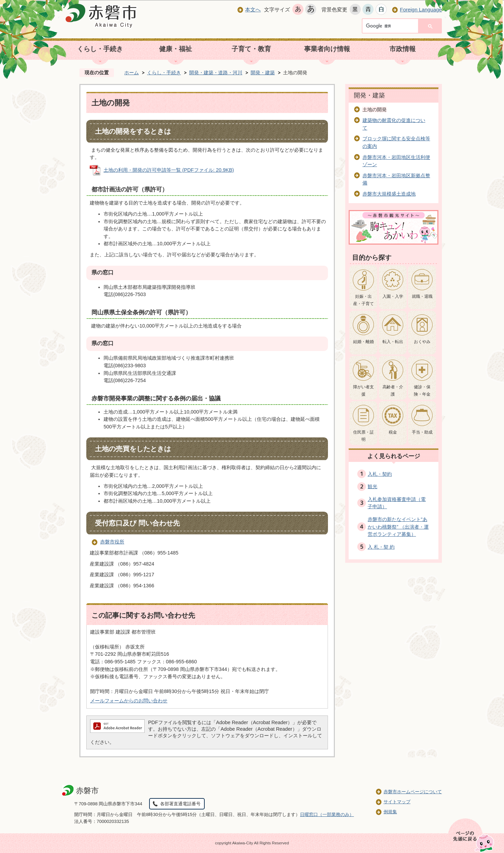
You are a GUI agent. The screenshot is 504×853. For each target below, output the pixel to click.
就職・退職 (422, 296)
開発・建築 (263, 73)
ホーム (132, 73)
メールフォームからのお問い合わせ (129, 701)
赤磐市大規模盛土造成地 (389, 194)
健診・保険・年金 (422, 391)
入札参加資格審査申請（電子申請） (397, 503)
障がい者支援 (364, 391)
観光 (372, 486)
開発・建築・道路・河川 (216, 73)
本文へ (253, 10)
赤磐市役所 (112, 542)
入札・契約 (380, 474)
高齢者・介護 (393, 391)
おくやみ (422, 342)
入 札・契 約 (381, 547)
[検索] (392, 26)
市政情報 (403, 49)
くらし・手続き (100, 49)
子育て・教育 (251, 49)
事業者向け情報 (327, 49)
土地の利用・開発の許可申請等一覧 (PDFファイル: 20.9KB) (169, 170)
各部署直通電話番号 (180, 804)
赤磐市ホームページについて (413, 792)
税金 (393, 432)
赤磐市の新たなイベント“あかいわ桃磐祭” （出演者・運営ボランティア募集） (398, 527)
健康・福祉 (176, 49)
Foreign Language (421, 10)
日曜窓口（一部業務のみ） (327, 814)
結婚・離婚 (364, 342)
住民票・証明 (364, 436)
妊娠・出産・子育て (364, 300)
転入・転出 (393, 342)
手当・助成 (422, 432)
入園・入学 (393, 296)
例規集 (390, 812)
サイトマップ (397, 802)
